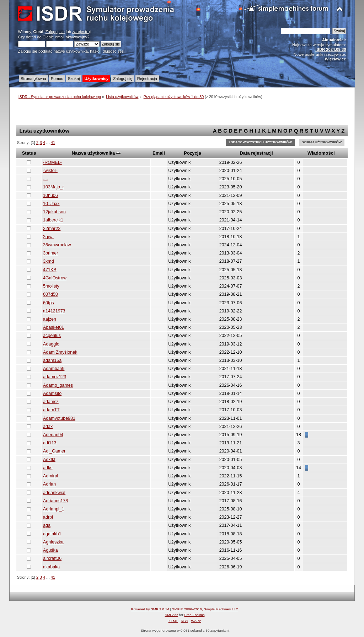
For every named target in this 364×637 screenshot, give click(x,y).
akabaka (51, 567)
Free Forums (194, 615)
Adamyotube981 (59, 418)
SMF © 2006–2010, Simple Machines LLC (205, 609)
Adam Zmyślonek (60, 352)
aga (47, 525)
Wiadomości (321, 153)
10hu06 (50, 196)
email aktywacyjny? (72, 37)
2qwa (48, 237)
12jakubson (54, 212)
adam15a (52, 360)
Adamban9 (54, 369)
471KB (50, 270)
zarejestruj (81, 32)
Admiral (50, 476)
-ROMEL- (52, 162)
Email (159, 153)
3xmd (49, 261)
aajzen (50, 319)
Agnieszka (53, 542)
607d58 (50, 294)
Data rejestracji (256, 153)
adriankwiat (54, 493)
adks (48, 468)
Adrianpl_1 (54, 509)
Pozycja (192, 153)
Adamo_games (58, 385)
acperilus (52, 336)
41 (53, 143)
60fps (49, 303)
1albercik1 (53, 220)
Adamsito (52, 394)
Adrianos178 (55, 501)
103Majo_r (53, 187)
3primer (50, 253)
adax (48, 427)
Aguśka (50, 550)
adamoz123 (55, 377)
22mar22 (52, 229)
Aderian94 (53, 435)
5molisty (51, 286)
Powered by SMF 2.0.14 (150, 609)
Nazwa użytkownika (96, 153)
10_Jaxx (51, 204)
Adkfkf (49, 460)
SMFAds (172, 615)
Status (29, 153)
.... (45, 179)
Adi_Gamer (54, 451)
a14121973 (54, 311)
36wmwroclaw (57, 245)
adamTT (51, 410)
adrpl (48, 517)
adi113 (50, 443)
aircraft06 (52, 558)
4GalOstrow (55, 278)
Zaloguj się (55, 32)
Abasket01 (53, 327)
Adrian (49, 484)
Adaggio (51, 344)
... (48, 143)
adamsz (51, 402)
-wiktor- (50, 171)
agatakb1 (52, 534)
